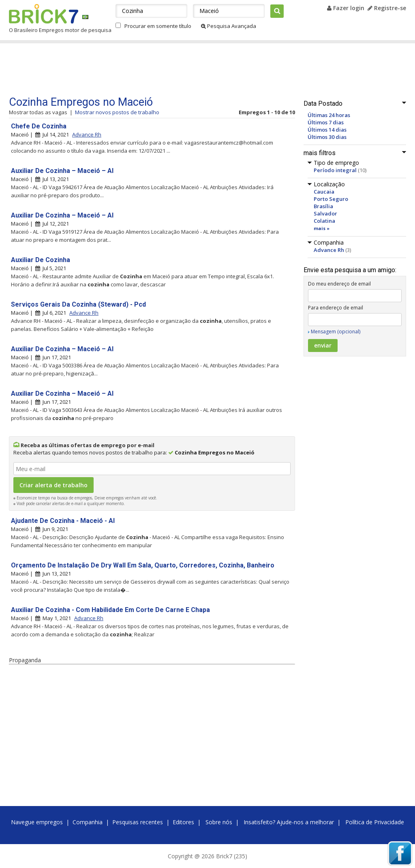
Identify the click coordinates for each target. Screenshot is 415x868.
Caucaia (324, 192)
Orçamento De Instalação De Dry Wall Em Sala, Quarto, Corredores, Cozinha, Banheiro (143, 565)
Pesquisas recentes (138, 822)
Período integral (335, 170)
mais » (322, 228)
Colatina (324, 221)
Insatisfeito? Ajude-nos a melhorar (289, 822)
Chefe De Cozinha (39, 126)
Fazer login (346, 8)
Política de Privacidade (375, 822)
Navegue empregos (37, 822)
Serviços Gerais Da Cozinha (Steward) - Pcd (78, 304)
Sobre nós (219, 822)
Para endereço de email (336, 308)
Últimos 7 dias (326, 122)
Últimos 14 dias (327, 130)
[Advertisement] (163, 70)
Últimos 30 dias (327, 137)
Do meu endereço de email (339, 284)
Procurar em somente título (158, 26)
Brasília (323, 206)
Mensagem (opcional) (336, 332)
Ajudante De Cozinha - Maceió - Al (63, 521)
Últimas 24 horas (329, 115)
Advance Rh (329, 250)
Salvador (325, 213)
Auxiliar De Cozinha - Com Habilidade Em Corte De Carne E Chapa (110, 610)
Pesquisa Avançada (229, 26)
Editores (183, 822)
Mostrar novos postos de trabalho (117, 112)
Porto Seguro (331, 199)
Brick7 (44, 14)
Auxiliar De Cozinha (41, 260)
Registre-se (387, 8)
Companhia (88, 822)
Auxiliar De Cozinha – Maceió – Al (62, 171)
